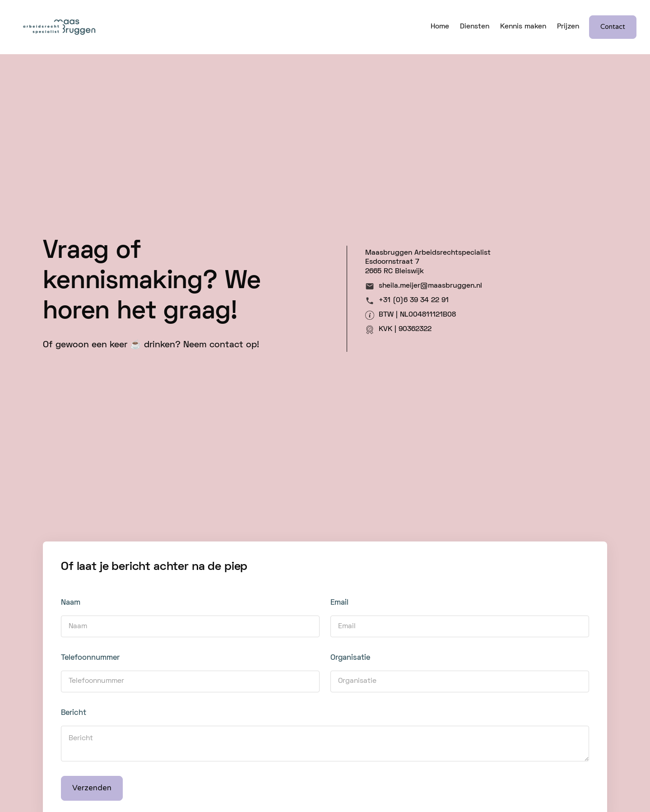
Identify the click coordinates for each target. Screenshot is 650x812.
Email (339, 603)
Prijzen (568, 27)
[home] (59, 27)
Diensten (475, 27)
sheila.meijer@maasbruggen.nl (430, 286)
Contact (613, 27)
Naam (71, 603)
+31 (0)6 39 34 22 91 (414, 300)
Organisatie (350, 658)
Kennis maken (523, 27)
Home (440, 27)
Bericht (74, 713)
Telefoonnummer (90, 658)
